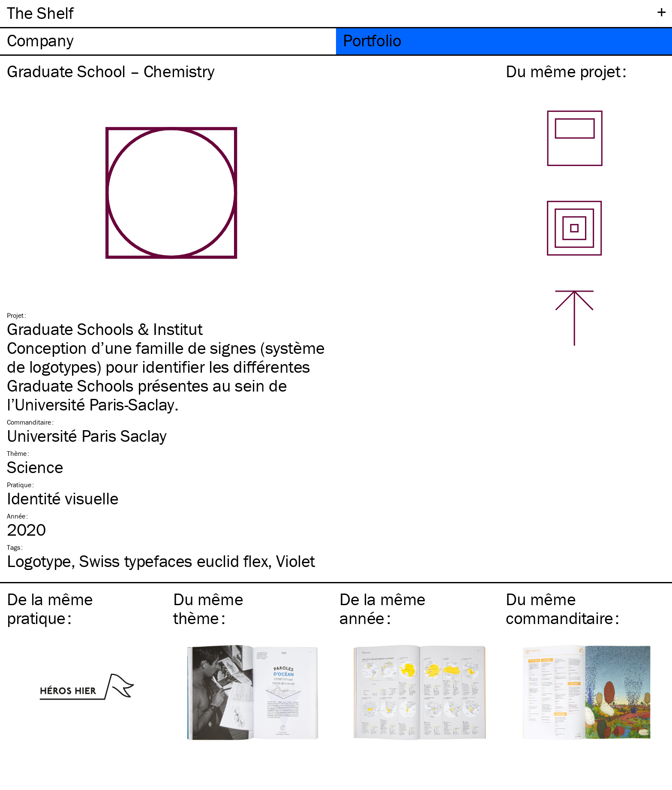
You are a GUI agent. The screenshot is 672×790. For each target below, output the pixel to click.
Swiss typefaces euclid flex (174, 561)
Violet (295, 561)
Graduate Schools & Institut (105, 329)
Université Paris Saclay (87, 436)
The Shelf (40, 13)
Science (35, 467)
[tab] (168, 41)
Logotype (39, 561)
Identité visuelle (63, 498)
